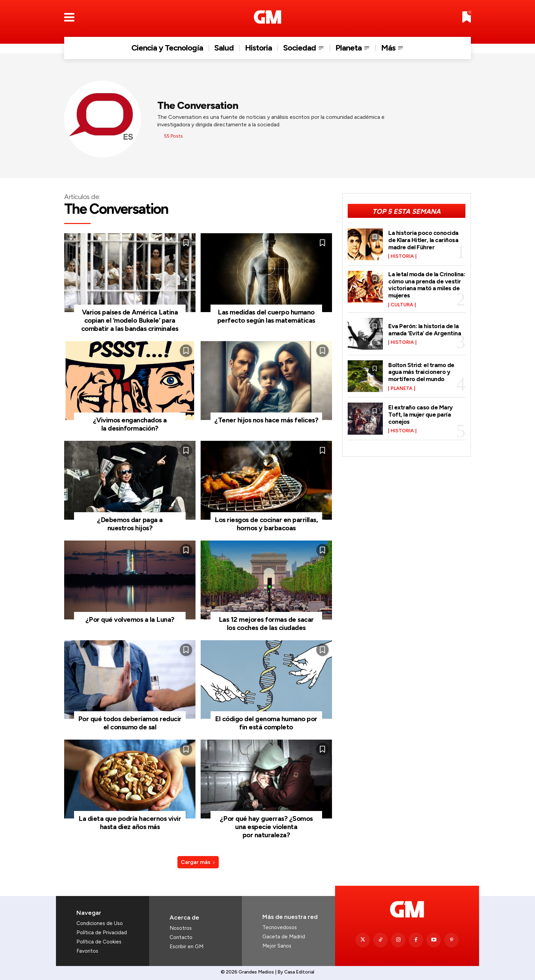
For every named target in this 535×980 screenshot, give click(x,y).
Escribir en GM (186, 947)
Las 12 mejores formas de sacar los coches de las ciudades (266, 624)
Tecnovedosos (280, 927)
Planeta (402, 387)
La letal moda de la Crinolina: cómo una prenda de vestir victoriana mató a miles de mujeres (427, 284)
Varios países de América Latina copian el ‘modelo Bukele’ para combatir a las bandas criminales (130, 320)
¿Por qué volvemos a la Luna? (130, 619)
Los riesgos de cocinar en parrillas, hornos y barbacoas (266, 524)
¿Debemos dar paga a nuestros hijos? (130, 524)
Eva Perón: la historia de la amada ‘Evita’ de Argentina (425, 328)
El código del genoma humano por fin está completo (266, 723)
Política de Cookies (99, 942)
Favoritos (87, 951)
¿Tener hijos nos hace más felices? (266, 420)
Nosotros (181, 928)
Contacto (181, 937)
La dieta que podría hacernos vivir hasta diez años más (130, 823)
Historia (402, 256)
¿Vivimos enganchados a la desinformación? (130, 424)
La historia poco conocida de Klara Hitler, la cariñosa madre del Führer (423, 240)
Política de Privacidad (102, 933)
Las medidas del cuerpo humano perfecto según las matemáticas (266, 316)
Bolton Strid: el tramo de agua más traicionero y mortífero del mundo (421, 370)
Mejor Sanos (277, 946)
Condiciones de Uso (100, 923)
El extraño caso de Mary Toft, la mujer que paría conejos (421, 413)
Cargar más (198, 862)
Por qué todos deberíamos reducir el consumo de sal (130, 723)
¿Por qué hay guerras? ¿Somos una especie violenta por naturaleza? (266, 827)
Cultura (402, 304)
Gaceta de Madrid (284, 937)
